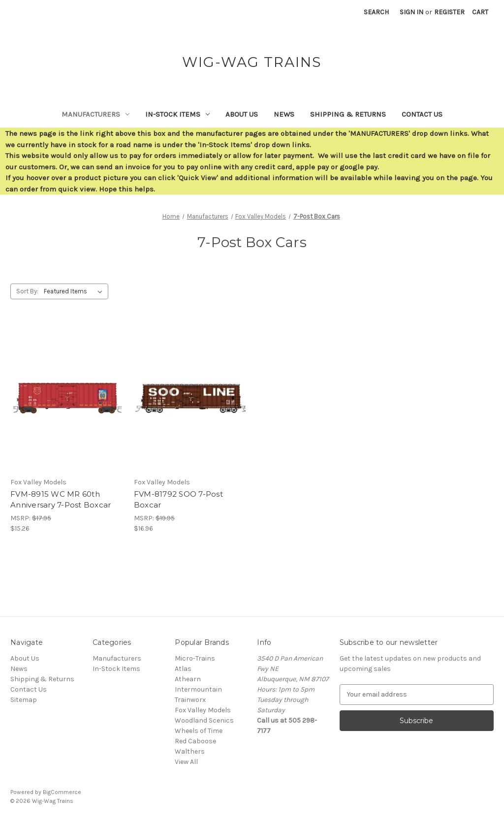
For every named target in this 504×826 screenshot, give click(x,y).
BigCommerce (62, 792)
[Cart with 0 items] (480, 12)
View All (186, 762)
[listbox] (75, 291)
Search (376, 12)
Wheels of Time (199, 731)
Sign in (411, 12)
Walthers (190, 751)
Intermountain (198, 689)
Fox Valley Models (203, 710)
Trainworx (190, 700)
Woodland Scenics (204, 720)
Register (449, 12)
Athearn (188, 679)
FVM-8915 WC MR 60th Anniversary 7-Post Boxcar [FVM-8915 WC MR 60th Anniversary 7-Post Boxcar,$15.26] (61, 500)
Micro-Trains (195, 658)
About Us (242, 114)
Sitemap (24, 700)
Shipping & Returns (348, 114)
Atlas (183, 669)
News (284, 114)
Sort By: (27, 291)
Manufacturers (95, 114)
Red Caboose (195, 741)
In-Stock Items (177, 114)
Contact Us (422, 114)
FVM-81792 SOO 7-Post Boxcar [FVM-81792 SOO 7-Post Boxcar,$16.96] (178, 500)
